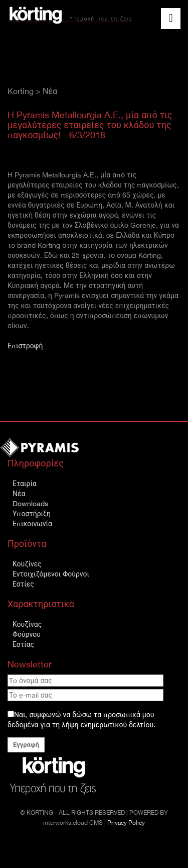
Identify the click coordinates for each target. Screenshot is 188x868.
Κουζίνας (27, 624)
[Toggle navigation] (171, 19)
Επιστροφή (25, 346)
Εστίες (23, 584)
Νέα (19, 494)
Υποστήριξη (32, 514)
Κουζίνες (27, 564)
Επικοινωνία (32, 524)
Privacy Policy (126, 823)
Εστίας (23, 644)
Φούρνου (27, 634)
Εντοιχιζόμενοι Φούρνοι (51, 574)
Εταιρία (25, 484)
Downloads (30, 504)
